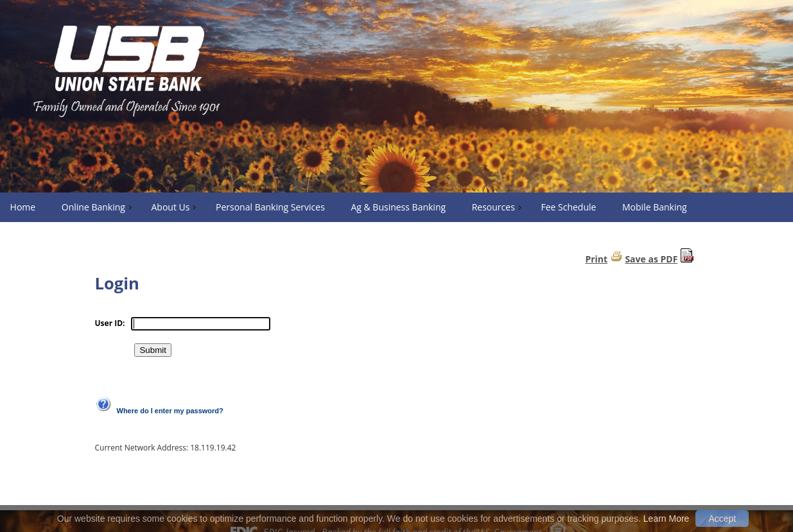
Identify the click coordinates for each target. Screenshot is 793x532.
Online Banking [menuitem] (98, 207)
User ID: (110, 323)
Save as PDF (651, 259)
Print (596, 259)
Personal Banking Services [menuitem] (270, 207)
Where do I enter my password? (170, 411)
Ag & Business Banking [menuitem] (398, 207)
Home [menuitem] (23, 207)
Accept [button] (722, 519)
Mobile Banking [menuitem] (655, 207)
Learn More (667, 519)
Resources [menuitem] (498, 207)
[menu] (396, 207)
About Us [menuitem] (175, 207)
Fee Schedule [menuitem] (568, 207)
